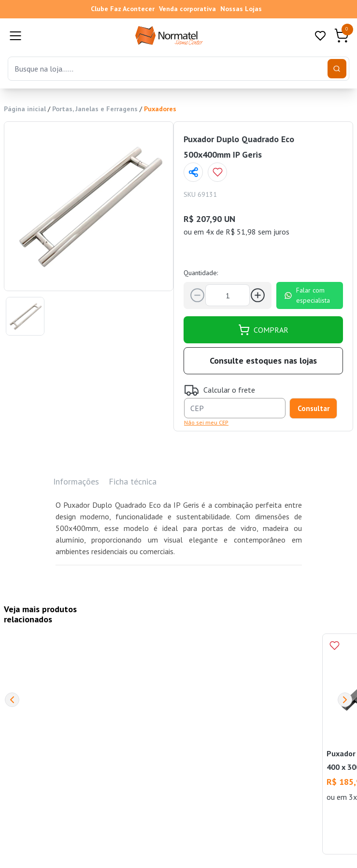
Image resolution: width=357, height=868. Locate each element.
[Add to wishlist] (217, 172)
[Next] (345, 700)
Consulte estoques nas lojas (263, 360)
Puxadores (160, 109)
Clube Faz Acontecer (123, 9)
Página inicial (25, 109)
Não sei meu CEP (206, 422)
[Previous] (12, 700)
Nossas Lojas (241, 9)
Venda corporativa (187, 9)
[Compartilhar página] (193, 172)
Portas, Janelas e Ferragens (95, 109)
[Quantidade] (228, 295)
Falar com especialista (307, 295)
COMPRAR (263, 330)
